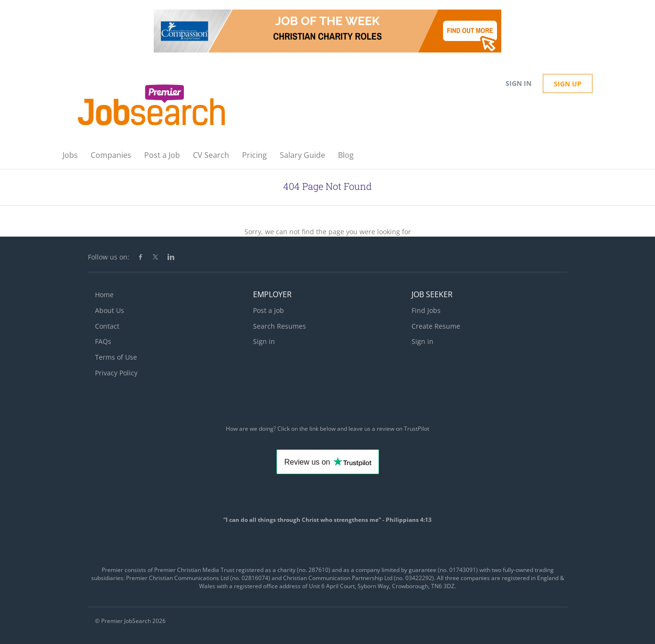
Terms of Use (116, 357)
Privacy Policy (116, 373)
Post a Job (269, 310)
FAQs (103, 341)
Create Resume (436, 326)
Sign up (568, 84)
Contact (107, 326)
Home (104, 295)
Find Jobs (426, 310)
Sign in (518, 83)
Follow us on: (109, 257)
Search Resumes (280, 326)
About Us (110, 310)
